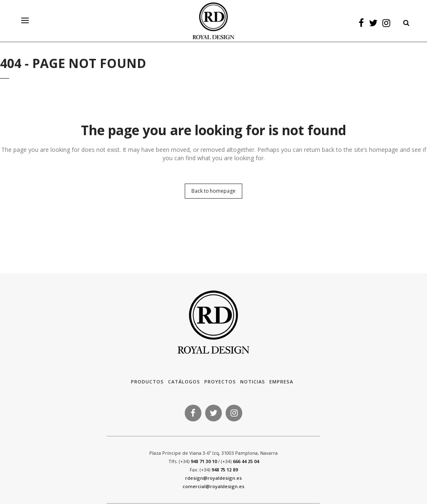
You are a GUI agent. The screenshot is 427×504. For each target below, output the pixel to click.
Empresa (281, 382)
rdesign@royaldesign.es (213, 478)
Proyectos (220, 382)
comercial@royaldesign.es (213, 486)
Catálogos (184, 382)
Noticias (253, 382)
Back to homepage (213, 191)
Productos (147, 382)
